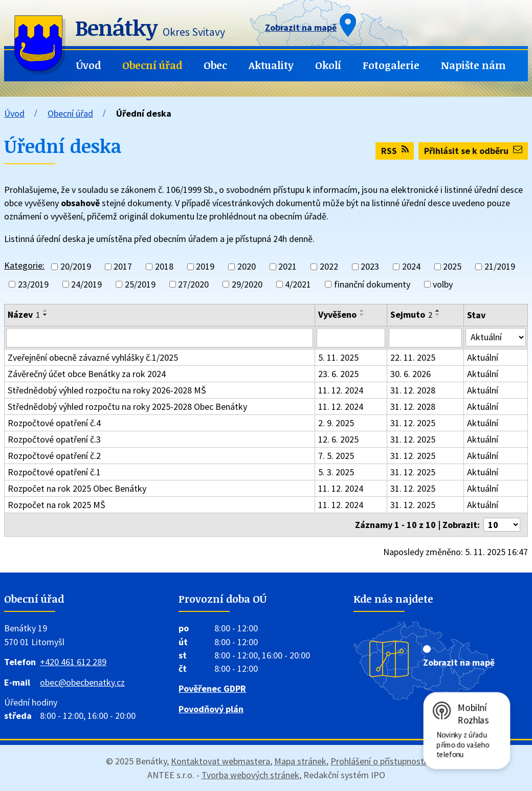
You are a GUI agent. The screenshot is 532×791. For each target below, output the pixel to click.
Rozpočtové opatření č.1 (54, 472)
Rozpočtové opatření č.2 (54, 456)
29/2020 (247, 284)
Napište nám (473, 65)
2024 (411, 267)
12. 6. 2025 (338, 439)
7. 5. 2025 (336, 456)
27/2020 (193, 284)
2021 (287, 267)
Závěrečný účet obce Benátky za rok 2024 (87, 374)
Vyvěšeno (337, 314)
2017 (123, 267)
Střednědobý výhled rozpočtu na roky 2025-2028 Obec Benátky (127, 407)
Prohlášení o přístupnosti (378, 761)
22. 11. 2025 (413, 357)
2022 (329, 267)
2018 (164, 267)
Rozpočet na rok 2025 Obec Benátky (77, 488)
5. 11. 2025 (338, 357)
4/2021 (298, 284)
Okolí (328, 65)
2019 (205, 267)
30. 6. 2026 (411, 374)
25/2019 (140, 284)
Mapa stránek (300, 761)
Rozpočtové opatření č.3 (54, 439)
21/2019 (500, 267)
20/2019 (76, 267)
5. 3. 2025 (336, 472)
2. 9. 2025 (336, 423)
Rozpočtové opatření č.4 (54, 423)
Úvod (88, 65)
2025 (452, 267)
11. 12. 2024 (341, 390)
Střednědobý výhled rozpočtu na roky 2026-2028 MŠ (107, 390)
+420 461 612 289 (73, 662)
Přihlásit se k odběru (473, 151)
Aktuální (483, 357)
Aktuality (271, 65)
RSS (395, 151)
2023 (370, 267)
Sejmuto (411, 314)
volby (443, 284)
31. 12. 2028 (413, 390)
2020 (247, 267)
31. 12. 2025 (413, 423)
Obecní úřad (152, 65)
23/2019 (33, 284)
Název (24, 314)
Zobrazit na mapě (459, 662)
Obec (215, 65)
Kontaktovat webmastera (220, 761)
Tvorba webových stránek (250, 775)
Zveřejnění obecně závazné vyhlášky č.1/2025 (93, 357)
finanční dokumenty (372, 284)
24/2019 (86, 284)
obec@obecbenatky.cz (82, 682)
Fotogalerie (391, 65)
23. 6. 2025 (338, 374)
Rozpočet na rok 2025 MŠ (57, 505)
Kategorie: (24, 265)
